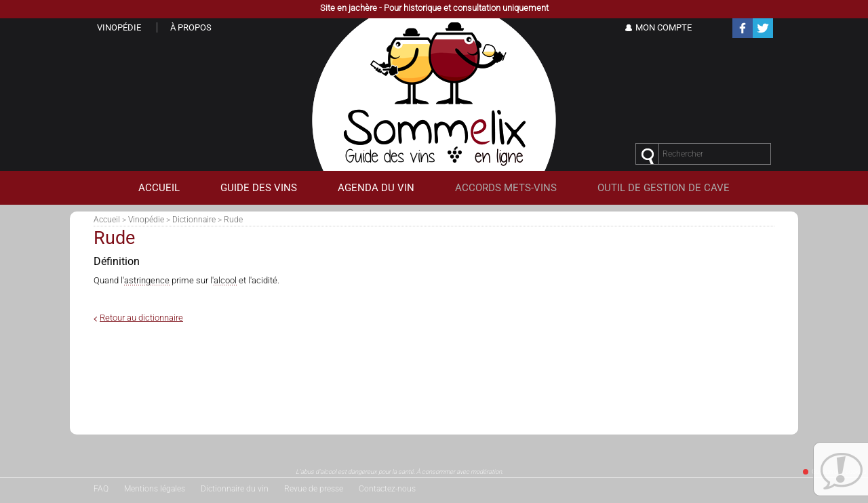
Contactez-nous (387, 489)
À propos (191, 27)
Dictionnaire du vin (235, 489)
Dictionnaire (194, 220)
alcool (225, 280)
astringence (147, 280)
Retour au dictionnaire (141, 318)
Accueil (107, 220)
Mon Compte (664, 27)
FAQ (101, 489)
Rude (233, 220)
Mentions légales (155, 489)
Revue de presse (314, 489)
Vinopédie (146, 220)
